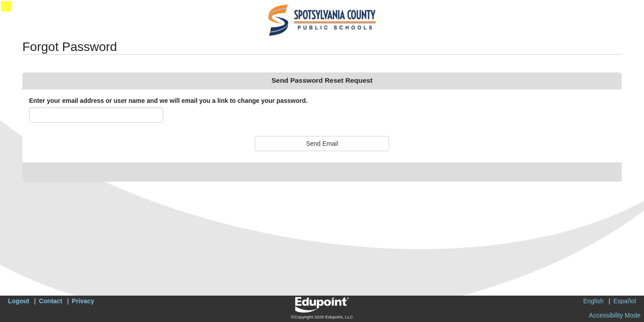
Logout (19, 301)
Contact (51, 301)
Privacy (83, 301)
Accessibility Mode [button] (615, 315)
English (593, 301)
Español (625, 301)
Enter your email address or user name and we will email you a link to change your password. (168, 101)
